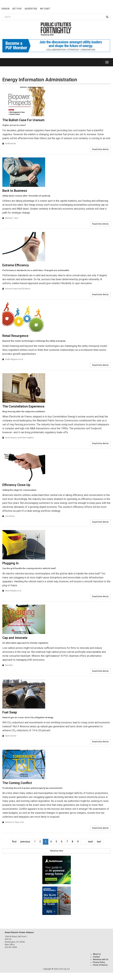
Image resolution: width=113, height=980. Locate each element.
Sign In (5, 9)
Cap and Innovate (15, 638)
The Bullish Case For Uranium (23, 120)
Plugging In (10, 563)
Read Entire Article (100, 149)
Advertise (31, 9)
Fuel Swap (10, 712)
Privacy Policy (99, 962)
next (90, 842)
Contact (96, 957)
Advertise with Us (101, 959)
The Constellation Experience (23, 406)
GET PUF (17, 9)
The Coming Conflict (17, 783)
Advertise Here (57, 851)
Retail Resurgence (15, 336)
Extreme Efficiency (16, 265)
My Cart (45, 9)
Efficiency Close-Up (16, 485)
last (99, 842)
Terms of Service (100, 965)
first (14, 842)
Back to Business (15, 191)
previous (25, 842)
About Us (97, 954)
